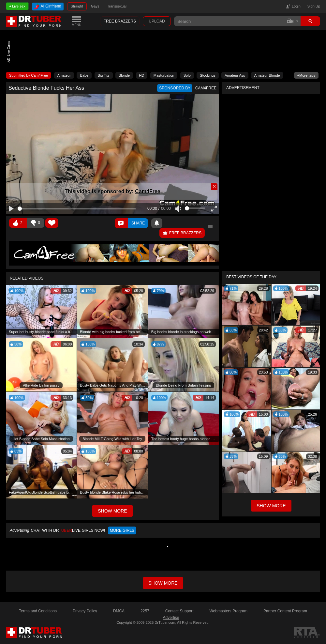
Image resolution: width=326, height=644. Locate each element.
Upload (157, 21)
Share (138, 223)
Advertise (171, 618)
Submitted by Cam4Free (29, 75)
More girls (122, 530)
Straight (77, 6)
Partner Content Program (285, 611)
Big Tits (104, 75)
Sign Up (314, 6)
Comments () (121, 223)
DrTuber (34, 21)
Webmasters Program (228, 611)
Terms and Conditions (38, 611)
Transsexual (117, 6)
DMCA (119, 611)
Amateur (64, 75)
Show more (163, 583)
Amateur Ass (235, 75)
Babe (84, 75)
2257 (145, 611)
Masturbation (164, 75)
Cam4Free (148, 191)
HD (142, 75)
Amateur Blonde (267, 75)
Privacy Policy (85, 611)
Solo (187, 75)
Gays (95, 6)
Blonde (124, 75)
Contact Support (179, 611)
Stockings (208, 75)
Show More (271, 506)
